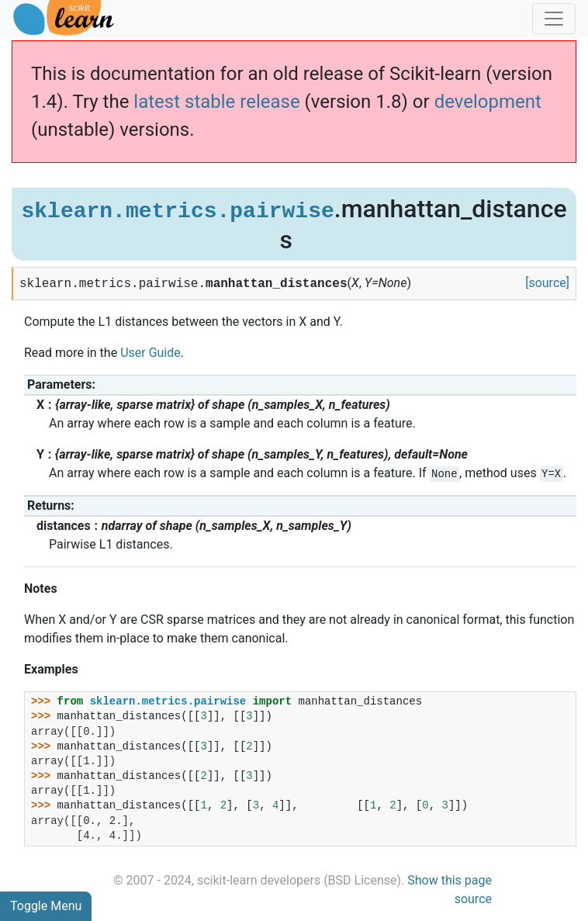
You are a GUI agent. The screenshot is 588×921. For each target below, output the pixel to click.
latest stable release (216, 102)
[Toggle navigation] (554, 19)
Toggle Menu (46, 906)
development (488, 102)
